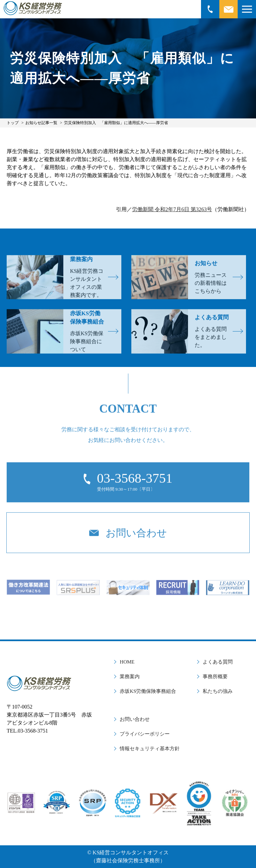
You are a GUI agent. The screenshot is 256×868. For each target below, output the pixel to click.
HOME (127, 662)
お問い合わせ (135, 719)
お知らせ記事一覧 (41, 123)
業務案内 (130, 677)
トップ (13, 123)
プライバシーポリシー (145, 734)
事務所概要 (215, 677)
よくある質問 (218, 662)
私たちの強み (218, 691)
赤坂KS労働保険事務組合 (148, 691)
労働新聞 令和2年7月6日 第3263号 (172, 209)
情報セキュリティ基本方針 (150, 749)
